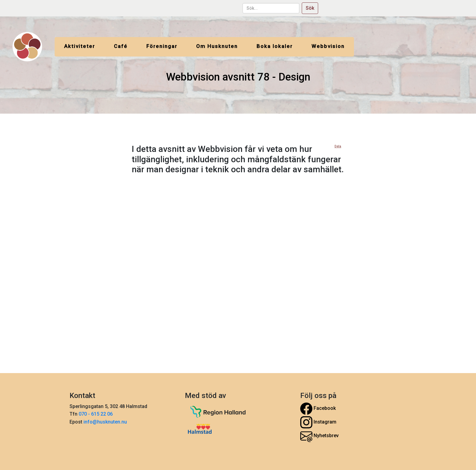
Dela (338, 146)
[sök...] (271, 8)
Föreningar (162, 46)
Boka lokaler (275, 46)
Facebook (318, 409)
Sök (310, 8)
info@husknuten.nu (105, 422)
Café (121, 46)
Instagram (318, 422)
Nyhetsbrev (320, 436)
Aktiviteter (80, 46)
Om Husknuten (217, 46)
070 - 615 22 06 (96, 414)
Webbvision (328, 46)
